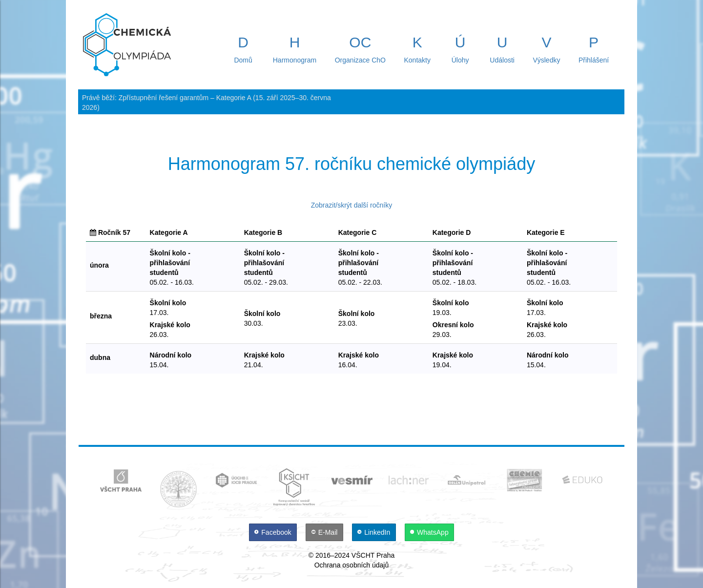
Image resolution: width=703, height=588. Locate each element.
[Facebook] (274, 532)
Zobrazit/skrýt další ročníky (352, 205)
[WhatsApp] (430, 532)
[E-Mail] (325, 532)
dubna (100, 357)
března (101, 316)
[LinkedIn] (375, 532)
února (99, 265)
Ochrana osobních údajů (352, 565)
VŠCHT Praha (373, 555)
